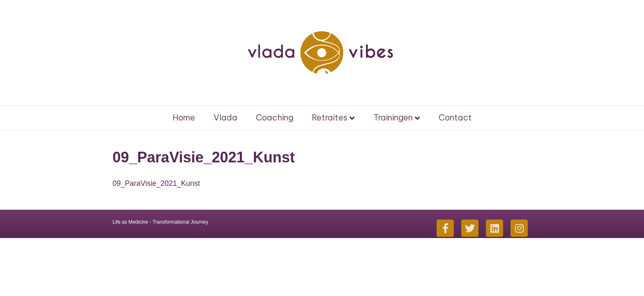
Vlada (225, 117)
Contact (455, 117)
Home (184, 117)
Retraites (330, 117)
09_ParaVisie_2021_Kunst (156, 183)
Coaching (275, 117)
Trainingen (393, 117)
